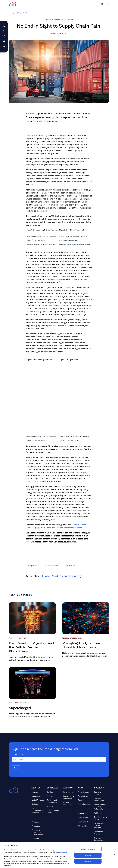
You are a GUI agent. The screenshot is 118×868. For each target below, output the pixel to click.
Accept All (88, 861)
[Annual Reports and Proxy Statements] (100, 807)
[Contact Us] (38, 839)
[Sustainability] (69, 792)
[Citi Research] (85, 822)
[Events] (85, 800)
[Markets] (54, 796)
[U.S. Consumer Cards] (54, 811)
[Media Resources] (85, 804)
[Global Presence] (38, 800)
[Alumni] (38, 826)
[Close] (114, 855)
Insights (17, 13)
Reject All (88, 855)
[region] (59, 855)
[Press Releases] (85, 792)
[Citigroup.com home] (14, 790)
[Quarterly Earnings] (100, 793)
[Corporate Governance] (100, 839)
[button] (4, 36)
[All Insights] (85, 826)
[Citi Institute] (85, 818)
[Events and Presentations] (100, 799)
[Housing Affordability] (69, 803)
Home (11, 13)
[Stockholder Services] (100, 833)
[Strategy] (38, 792)
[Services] (54, 792)
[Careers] (38, 822)
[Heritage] (38, 804)
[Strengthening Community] (69, 797)
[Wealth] (54, 806)
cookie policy (63, 852)
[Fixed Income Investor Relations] (100, 825)
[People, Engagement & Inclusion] (38, 810)
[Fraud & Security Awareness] (38, 832)
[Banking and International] (54, 801)
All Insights (25, 13)
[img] (102, 4)
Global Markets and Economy (59, 19)
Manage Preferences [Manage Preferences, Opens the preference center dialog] (88, 849)
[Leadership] (38, 796)
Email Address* (17, 755)
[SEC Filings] (100, 813)
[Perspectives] (85, 796)
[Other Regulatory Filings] (100, 818)
